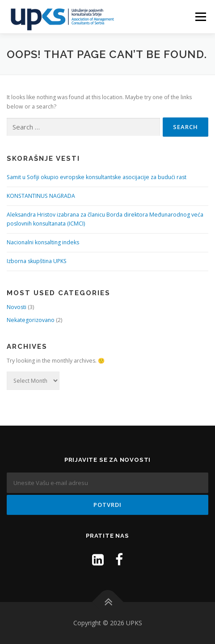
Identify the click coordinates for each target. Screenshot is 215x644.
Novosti (17, 307)
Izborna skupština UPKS (37, 261)
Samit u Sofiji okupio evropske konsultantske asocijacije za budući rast (97, 177)
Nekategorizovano (31, 320)
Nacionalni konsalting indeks (43, 242)
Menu (200, 17)
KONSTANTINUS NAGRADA (41, 196)
